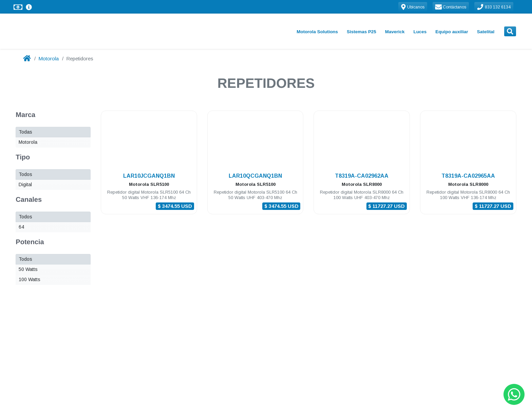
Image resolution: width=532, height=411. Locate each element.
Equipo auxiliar (452, 32)
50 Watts (28, 269)
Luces (420, 32)
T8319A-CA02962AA (362, 176)
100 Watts (30, 279)
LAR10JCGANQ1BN (149, 176)
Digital (25, 184)
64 (21, 227)
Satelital (486, 32)
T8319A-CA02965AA (468, 176)
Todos (25, 174)
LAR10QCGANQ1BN (255, 176)
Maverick (395, 32)
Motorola (49, 58)
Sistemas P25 (362, 32)
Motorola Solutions (317, 32)
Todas (25, 132)
